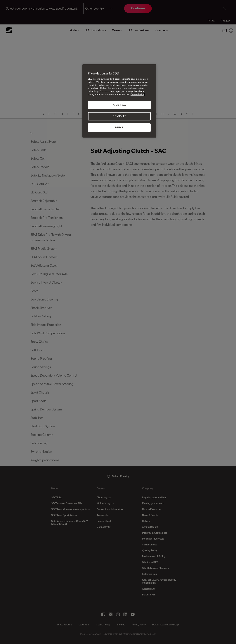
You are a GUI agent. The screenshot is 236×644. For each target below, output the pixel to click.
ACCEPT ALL (119, 105)
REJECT (119, 128)
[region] (119, 101)
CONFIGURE (119, 116)
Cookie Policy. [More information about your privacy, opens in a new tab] (137, 94)
